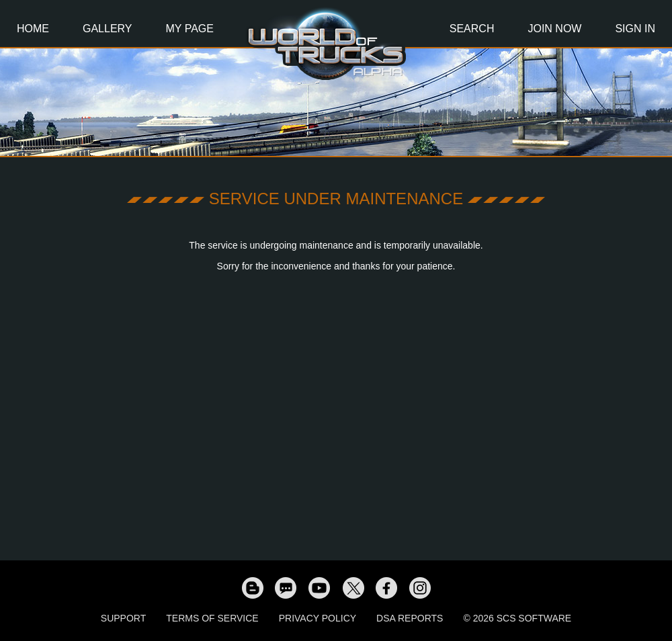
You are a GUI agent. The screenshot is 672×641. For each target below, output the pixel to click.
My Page (190, 29)
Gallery (108, 29)
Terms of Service (212, 618)
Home (33, 29)
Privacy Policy (318, 618)
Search (472, 29)
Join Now (554, 29)
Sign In (635, 29)
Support (123, 618)
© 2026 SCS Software (517, 618)
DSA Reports (410, 618)
